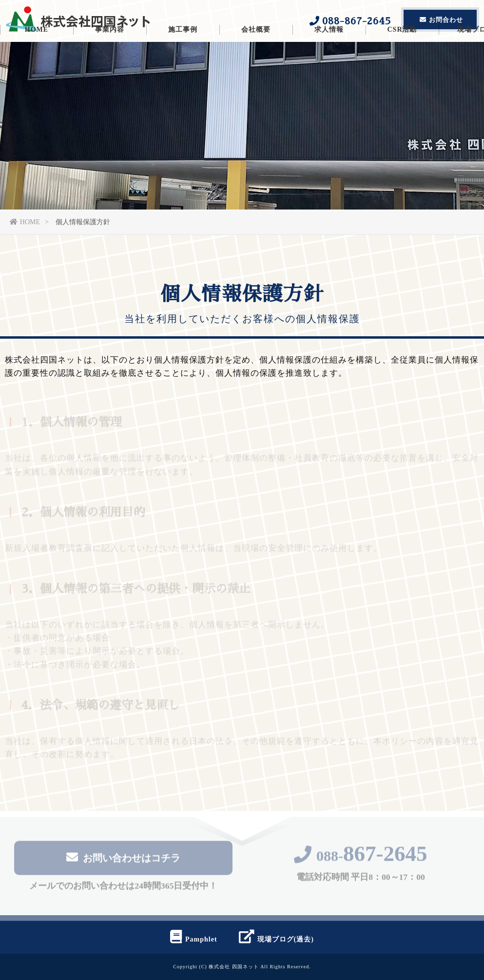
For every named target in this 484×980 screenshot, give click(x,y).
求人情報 (329, 61)
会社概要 (256, 61)
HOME (37, 61)
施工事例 (183, 61)
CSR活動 (402, 61)
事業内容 (110, 61)
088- (361, 858)
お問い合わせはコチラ (123, 859)
